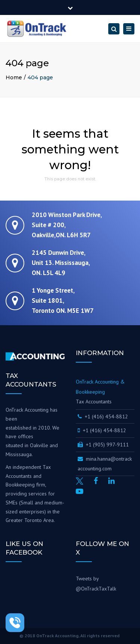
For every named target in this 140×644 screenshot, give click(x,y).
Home (14, 77)
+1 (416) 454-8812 (104, 416)
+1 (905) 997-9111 (103, 445)
